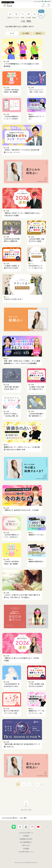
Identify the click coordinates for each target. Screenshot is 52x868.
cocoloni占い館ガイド (26, 833)
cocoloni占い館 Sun (11, 818)
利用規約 (26, 836)
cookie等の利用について (26, 852)
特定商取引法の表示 (26, 839)
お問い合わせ (26, 845)
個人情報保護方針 (26, 842)
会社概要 (26, 848)
